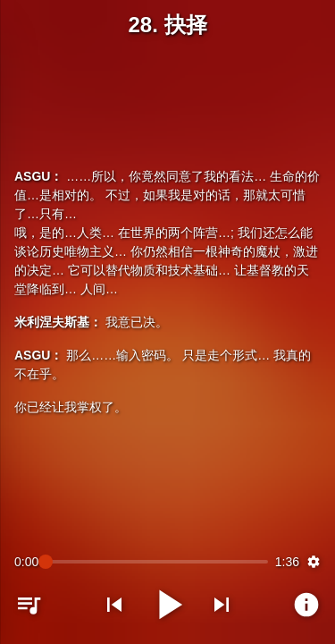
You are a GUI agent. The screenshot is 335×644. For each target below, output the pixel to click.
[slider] (157, 562)
